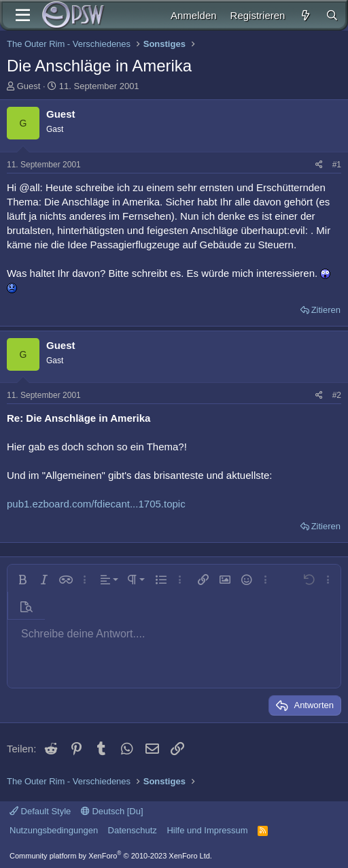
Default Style (40, 811)
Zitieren (326, 310)
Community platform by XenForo (111, 856)
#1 (337, 165)
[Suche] (332, 15)
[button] (22, 580)
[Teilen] (319, 165)
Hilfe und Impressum (207, 830)
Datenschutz (133, 830)
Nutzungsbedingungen (54, 830)
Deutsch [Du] (112, 811)
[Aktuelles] (305, 15)
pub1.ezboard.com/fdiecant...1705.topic (96, 504)
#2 (337, 395)
